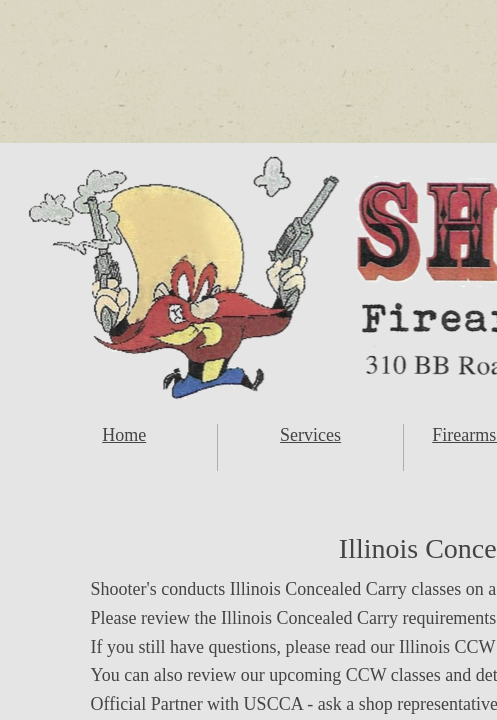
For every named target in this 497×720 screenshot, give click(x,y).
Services (310, 435)
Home (124, 435)
